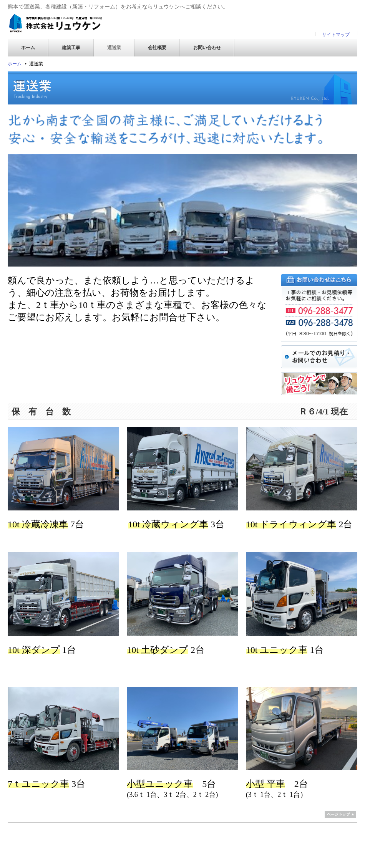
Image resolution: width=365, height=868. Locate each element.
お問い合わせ (207, 48)
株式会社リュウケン (56, 23)
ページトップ (340, 814)
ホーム (28, 48)
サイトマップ (336, 35)
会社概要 (157, 48)
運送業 (114, 48)
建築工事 (71, 48)
